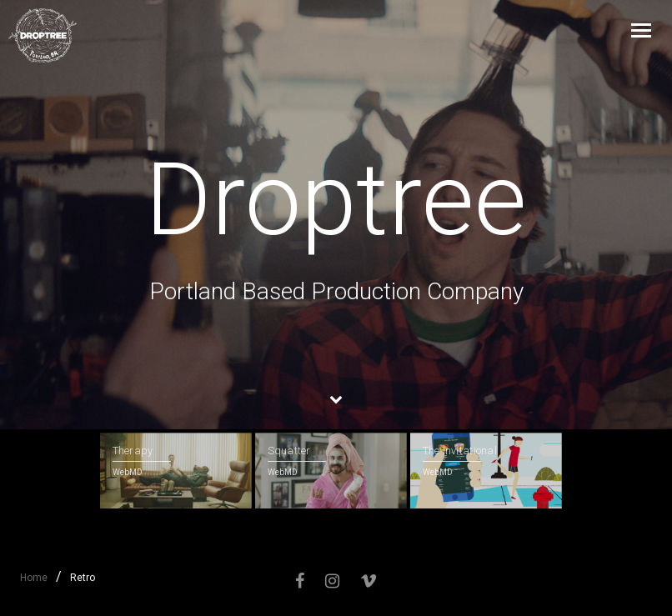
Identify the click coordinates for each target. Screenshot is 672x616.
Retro (83, 578)
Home (34, 578)
